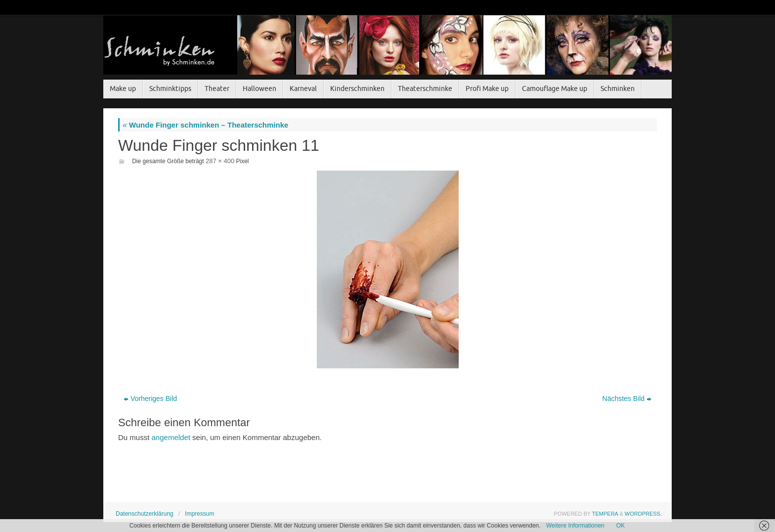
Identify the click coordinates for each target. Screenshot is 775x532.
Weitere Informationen (575, 526)
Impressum (199, 514)
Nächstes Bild (627, 399)
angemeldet (171, 437)
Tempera (605, 514)
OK (621, 526)
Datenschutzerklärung (145, 514)
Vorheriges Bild (150, 399)
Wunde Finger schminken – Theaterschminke (205, 125)
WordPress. (643, 514)
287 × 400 (220, 161)
